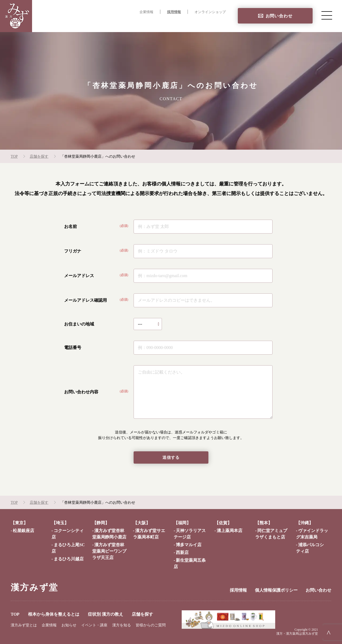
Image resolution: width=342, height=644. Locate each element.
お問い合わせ (279, 16)
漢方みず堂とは (24, 625)
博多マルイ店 (189, 545)
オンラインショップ (210, 12)
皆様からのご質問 (151, 625)
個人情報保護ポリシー (276, 590)
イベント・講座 (94, 625)
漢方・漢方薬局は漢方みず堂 (297, 634)
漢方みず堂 (34, 588)
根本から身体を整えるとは (125, 23)
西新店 (182, 553)
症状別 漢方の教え (178, 23)
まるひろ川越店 (69, 559)
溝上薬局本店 (230, 531)
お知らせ (69, 625)
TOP (85, 23)
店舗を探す (215, 23)
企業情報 (146, 12)
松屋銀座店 (24, 531)
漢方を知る (122, 625)
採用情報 (174, 12)
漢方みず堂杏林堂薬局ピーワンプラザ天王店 (109, 551)
